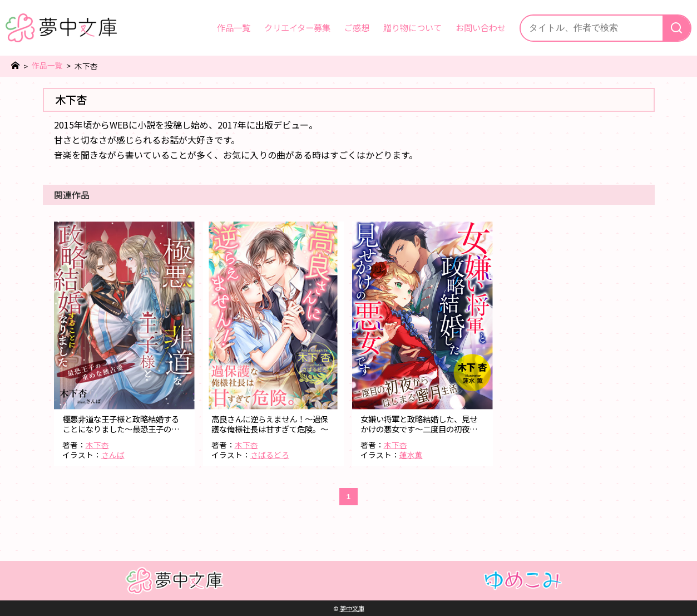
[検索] (676, 28)
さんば (113, 455)
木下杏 (97, 445)
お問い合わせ (481, 27)
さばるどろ (270, 455)
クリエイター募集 (297, 27)
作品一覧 (234, 27)
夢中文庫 (352, 608)
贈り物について (412, 27)
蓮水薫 (411, 455)
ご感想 (357, 27)
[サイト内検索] (592, 28)
